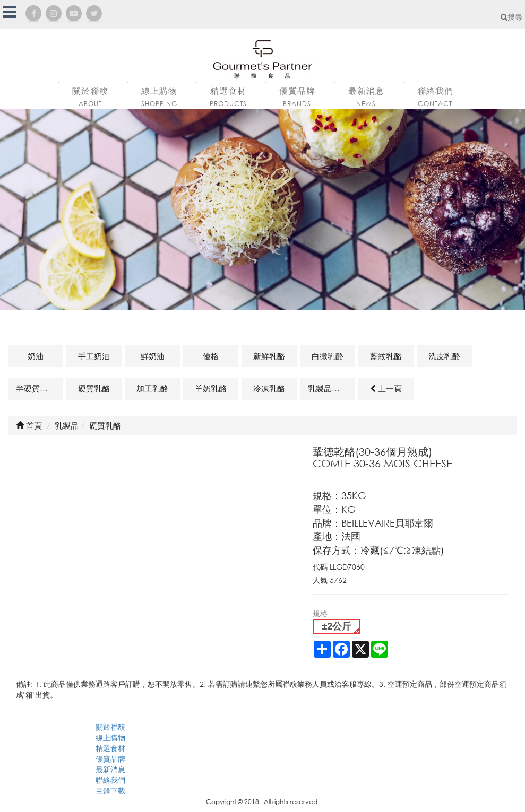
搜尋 (511, 17)
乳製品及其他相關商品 (332, 388)
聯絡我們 (110, 780)
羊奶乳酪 (211, 388)
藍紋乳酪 (386, 356)
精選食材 (110, 748)
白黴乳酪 (328, 356)
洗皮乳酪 (444, 356)
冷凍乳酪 (269, 388)
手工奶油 (94, 356)
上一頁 (386, 388)
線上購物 (110, 737)
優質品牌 (110, 759)
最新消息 (110, 769)
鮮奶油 (153, 356)
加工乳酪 (152, 388)
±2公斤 (337, 626)
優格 (211, 356)
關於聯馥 (110, 727)
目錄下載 (110, 791)
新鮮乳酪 (269, 356)
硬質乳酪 (94, 388)
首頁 (29, 425)
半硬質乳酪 (36, 388)
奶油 (36, 356)
